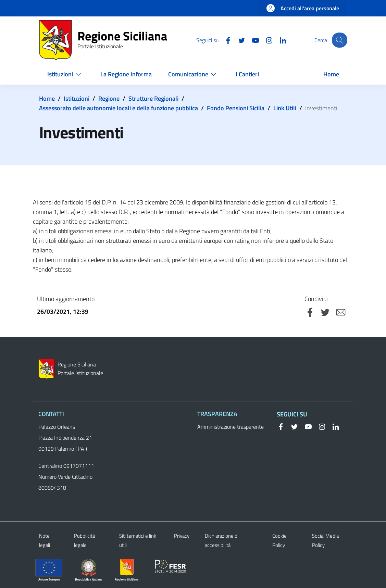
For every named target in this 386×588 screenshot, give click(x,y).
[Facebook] (224, 40)
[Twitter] (237, 40)
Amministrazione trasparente (231, 427)
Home (47, 98)
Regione (109, 98)
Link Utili (285, 108)
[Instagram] (265, 40)
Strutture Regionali (153, 98)
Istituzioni (77, 98)
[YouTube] (251, 40)
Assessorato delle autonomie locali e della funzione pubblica (119, 108)
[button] (339, 40)
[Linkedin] (278, 40)
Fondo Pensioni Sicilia (236, 108)
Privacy (182, 536)
